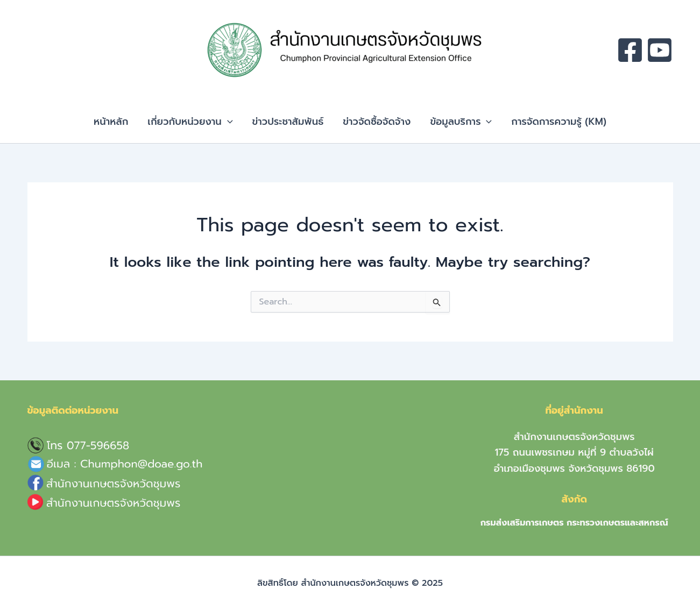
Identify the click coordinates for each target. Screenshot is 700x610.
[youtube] (660, 50)
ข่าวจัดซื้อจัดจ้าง (377, 122)
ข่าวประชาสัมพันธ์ (288, 122)
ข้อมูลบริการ (461, 122)
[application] (227, 122)
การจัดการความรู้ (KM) (559, 122)
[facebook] (630, 50)
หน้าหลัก (111, 122)
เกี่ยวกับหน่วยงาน (190, 122)
